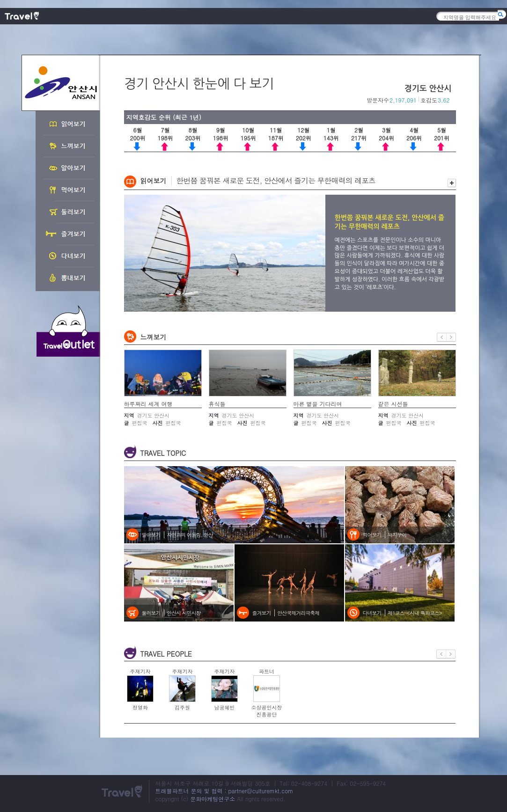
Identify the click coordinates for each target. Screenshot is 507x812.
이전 (442, 337)
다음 (451, 337)
